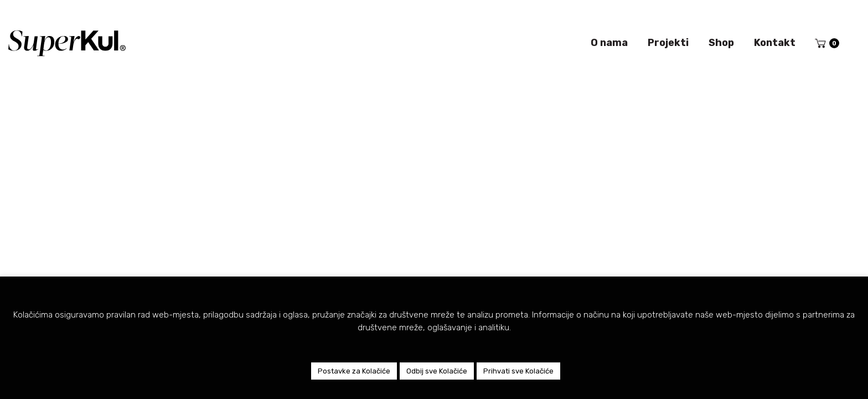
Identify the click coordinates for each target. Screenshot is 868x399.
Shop (721, 43)
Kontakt (775, 43)
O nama (609, 43)
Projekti (668, 43)
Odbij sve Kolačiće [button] (437, 371)
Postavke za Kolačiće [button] (354, 371)
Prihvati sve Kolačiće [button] (518, 371)
